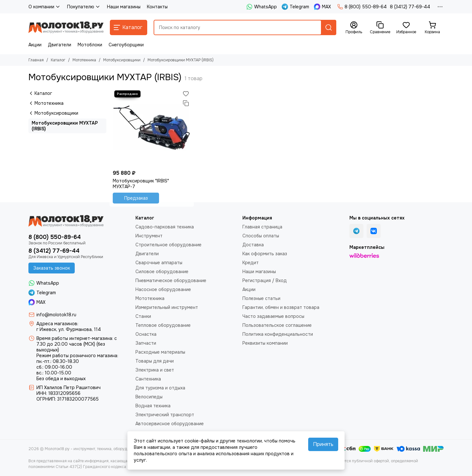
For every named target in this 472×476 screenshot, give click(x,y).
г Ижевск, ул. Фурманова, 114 (69, 329)
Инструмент (149, 236)
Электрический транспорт (165, 415)
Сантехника (148, 379)
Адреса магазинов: (57, 324)
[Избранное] (406, 28)
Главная (36, 60)
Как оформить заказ (265, 254)
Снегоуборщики (126, 45)
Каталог (58, 60)
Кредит (251, 263)
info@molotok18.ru (56, 315)
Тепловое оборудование (163, 325)
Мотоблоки (90, 45)
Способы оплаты (261, 236)
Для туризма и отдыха (160, 388)
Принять (323, 444)
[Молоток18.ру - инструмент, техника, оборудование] (66, 27)
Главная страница (262, 227)
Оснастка (146, 334)
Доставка (253, 245)
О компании (45, 7)
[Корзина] (432, 28)
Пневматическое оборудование (171, 280)
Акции (35, 45)
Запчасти (146, 343)
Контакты (157, 7)
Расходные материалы (160, 352)
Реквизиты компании (265, 343)
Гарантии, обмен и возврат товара (281, 307)
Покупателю (84, 7)
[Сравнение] (380, 28)
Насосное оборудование (163, 289)
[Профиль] (354, 28)
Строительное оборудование (168, 245)
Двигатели (60, 45)
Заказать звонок (52, 268)
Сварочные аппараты (159, 263)
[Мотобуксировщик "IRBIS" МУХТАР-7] (152, 128)
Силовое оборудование (162, 272)
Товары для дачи (155, 361)
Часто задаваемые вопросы (273, 316)
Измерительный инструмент (167, 307)
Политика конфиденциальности (278, 334)
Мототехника (84, 60)
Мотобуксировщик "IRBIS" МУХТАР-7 (141, 184)
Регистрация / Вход (265, 280)
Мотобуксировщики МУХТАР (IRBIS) (65, 126)
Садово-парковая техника (165, 227)
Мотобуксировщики (122, 60)
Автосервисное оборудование (170, 424)
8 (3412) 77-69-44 (410, 7)
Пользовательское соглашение (277, 325)
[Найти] (329, 27)
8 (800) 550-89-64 (362, 7)
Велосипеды (149, 397)
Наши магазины (124, 7)
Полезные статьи (261, 298)
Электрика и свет (155, 370)
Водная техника (153, 406)
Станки (143, 316)
